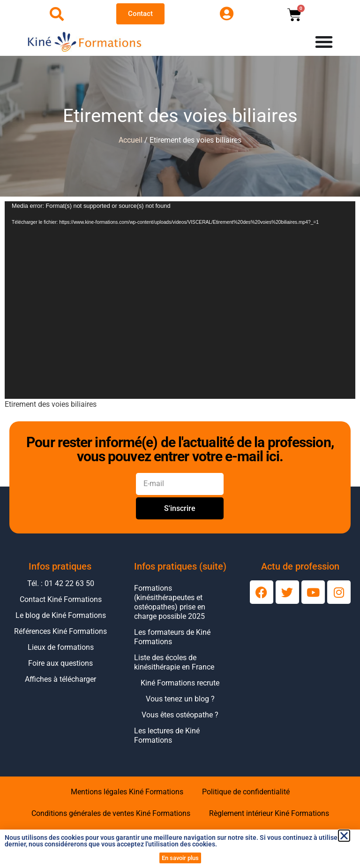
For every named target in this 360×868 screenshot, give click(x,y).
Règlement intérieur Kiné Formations (269, 813)
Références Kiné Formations (60, 631)
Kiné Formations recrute (180, 683)
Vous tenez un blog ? (180, 699)
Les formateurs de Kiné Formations (172, 637)
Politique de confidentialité (246, 792)
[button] (344, 836)
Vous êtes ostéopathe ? (180, 715)
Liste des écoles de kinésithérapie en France (174, 662)
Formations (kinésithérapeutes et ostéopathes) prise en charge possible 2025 (170, 602)
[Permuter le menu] (324, 42)
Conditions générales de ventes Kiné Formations (111, 813)
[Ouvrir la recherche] (57, 14)
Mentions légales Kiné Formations (127, 792)
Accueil (131, 140)
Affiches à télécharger (60, 679)
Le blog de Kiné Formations (61, 615)
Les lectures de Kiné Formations (167, 735)
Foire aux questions (60, 663)
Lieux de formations (61, 647)
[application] (180, 300)
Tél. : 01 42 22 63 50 (61, 583)
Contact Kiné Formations (61, 599)
